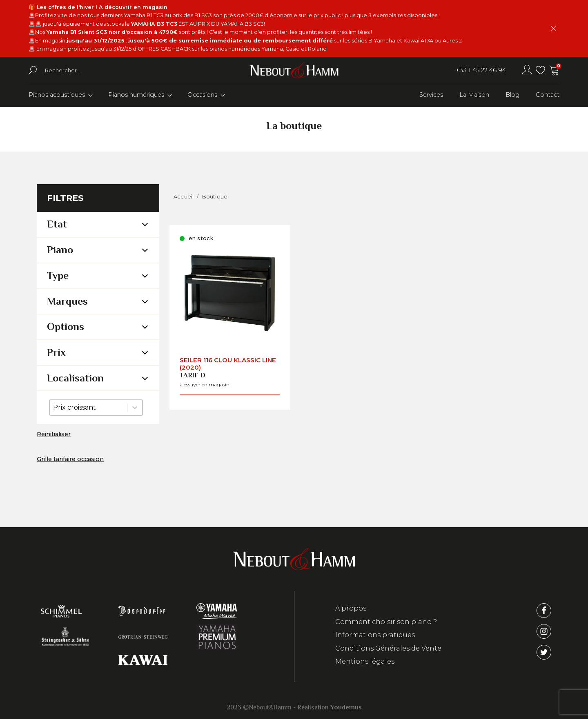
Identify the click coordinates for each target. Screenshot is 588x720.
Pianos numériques (136, 96)
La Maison (474, 96)
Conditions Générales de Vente (388, 649)
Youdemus (346, 708)
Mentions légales (365, 662)
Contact (548, 96)
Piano (60, 251)
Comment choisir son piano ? (386, 623)
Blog (512, 96)
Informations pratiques (375, 636)
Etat (57, 225)
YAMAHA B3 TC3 (154, 24)
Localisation (75, 379)
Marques (67, 302)
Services (431, 96)
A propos (351, 609)
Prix (56, 353)
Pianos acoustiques (57, 96)
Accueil (184, 197)
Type (58, 276)
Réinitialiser (54, 435)
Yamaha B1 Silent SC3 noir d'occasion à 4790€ (112, 32)
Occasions (202, 96)
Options (66, 327)
